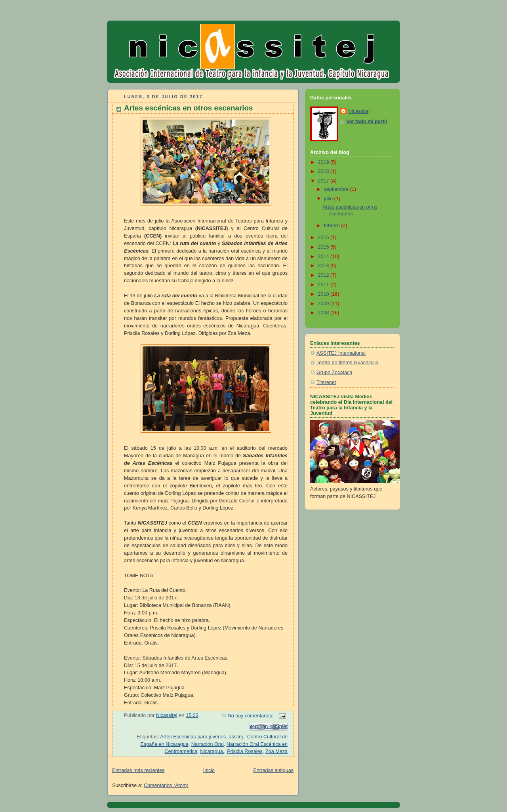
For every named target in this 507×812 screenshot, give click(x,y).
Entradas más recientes (138, 770)
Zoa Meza (276, 751)
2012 (324, 275)
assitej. (236, 737)
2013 (324, 266)
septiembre (337, 189)
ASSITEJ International (341, 353)
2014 (324, 257)
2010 (324, 294)
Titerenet (326, 382)
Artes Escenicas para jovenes (193, 737)
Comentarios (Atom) (166, 785)
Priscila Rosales (245, 751)
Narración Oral (208, 744)
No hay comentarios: (251, 716)
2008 (324, 313)
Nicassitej (359, 111)
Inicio (209, 770)
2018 (324, 171)
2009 (324, 304)
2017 (324, 181)
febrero (333, 226)
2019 (324, 162)
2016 (324, 238)
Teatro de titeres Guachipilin (347, 363)
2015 (324, 247)
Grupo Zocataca (334, 373)
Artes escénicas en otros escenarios (188, 108)
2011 (324, 285)
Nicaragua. (212, 751)
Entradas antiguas (273, 770)
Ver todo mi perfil (367, 122)
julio (329, 199)
